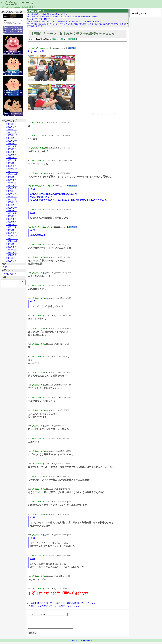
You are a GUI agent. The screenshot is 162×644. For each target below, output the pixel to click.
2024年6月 (12, 185)
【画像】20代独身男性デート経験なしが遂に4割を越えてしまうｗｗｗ (62, 603)
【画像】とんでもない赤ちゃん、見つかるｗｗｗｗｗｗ (53, 606)
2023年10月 (12, 208)
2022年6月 (12, 252)
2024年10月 (12, 174)
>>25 (32, 230)
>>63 (32, 538)
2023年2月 (12, 230)
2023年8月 (12, 213)
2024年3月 (12, 194)
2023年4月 (12, 225)
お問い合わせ (10, 274)
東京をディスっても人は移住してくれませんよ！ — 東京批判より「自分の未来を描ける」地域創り (63, 17)
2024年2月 (12, 197)
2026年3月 (12, 127)
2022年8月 (12, 247)
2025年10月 (12, 141)
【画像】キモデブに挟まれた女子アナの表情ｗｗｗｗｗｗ (73, 34)
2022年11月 (12, 239)
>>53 (32, 517)
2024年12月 (12, 169)
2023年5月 (12, 222)
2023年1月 (12, 233)
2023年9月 (12, 211)
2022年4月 (12, 258)
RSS (5, 267)
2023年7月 (12, 216)
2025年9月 (12, 144)
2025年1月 (12, 166)
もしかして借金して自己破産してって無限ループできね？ (48, 14)
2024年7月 (12, 183)
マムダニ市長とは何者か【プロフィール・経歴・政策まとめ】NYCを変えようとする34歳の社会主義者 (64, 22)
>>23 (32, 213)
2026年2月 (12, 130)
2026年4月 (12, 124)
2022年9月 (12, 244)
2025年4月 (12, 158)
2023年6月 (12, 219)
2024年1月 (12, 199)
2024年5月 (12, 188)
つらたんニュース (17, 3)
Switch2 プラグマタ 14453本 (39, 19)
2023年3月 (12, 227)
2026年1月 (12, 132)
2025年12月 (12, 135)
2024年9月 (12, 177)
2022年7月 (12, 250)
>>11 (32, 189)
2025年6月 (12, 152)
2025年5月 (12, 155)
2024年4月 (12, 191)
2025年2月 (12, 163)
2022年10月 (12, 241)
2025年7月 (12, 149)
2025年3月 (12, 160)
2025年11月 (12, 138)
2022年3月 (12, 261)
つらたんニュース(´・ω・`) (81, 642)
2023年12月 (12, 202)
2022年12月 (12, 236)
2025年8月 (12, 146)
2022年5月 (12, 255)
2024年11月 (12, 172)
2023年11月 (12, 205)
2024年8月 (12, 180)
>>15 (32, 301)
